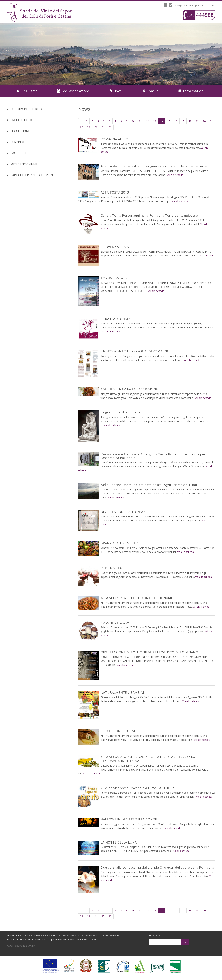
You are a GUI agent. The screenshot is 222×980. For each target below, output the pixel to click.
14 (163, 121)
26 (110, 127)
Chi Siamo (27, 91)
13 (155, 121)
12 (147, 121)
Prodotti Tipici (20, 120)
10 (133, 121)
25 (103, 127)
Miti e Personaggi (22, 164)
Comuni (151, 91)
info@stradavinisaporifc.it (189, 5)
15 (169, 121)
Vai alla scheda (175, 175)
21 (211, 121)
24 (96, 127)
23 (89, 127)
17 (183, 121)
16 (176, 121)
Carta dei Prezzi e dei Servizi (30, 175)
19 (197, 121)
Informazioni (191, 91)
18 (190, 121)
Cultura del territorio (27, 109)
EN (213, 5)
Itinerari (16, 142)
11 (140, 121)
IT (208, 5)
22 (82, 127)
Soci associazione (73, 91)
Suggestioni (18, 131)
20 (204, 121)
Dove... (116, 91)
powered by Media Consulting (22, 946)
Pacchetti (16, 153)
